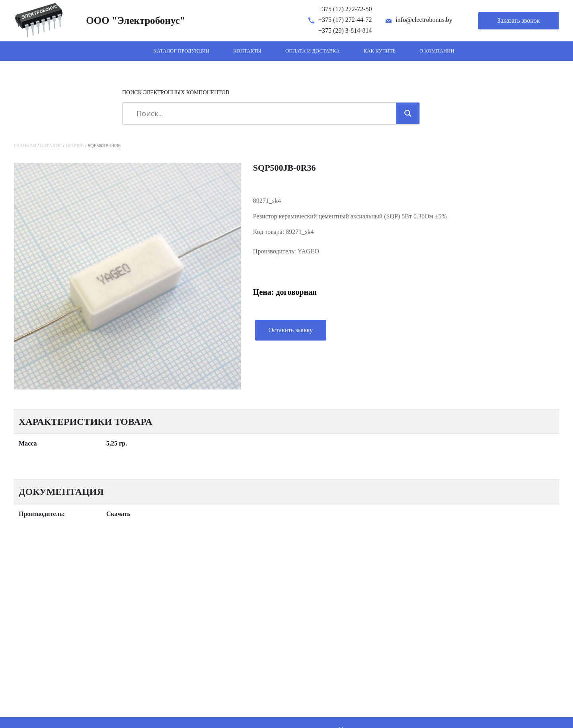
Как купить (380, 51)
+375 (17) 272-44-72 (345, 20)
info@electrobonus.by (424, 20)
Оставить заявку (291, 330)
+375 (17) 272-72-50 (345, 9)
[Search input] (262, 113)
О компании (437, 51)
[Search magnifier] (408, 113)
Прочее (75, 146)
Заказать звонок (519, 20)
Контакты (247, 51)
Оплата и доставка (313, 51)
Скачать (118, 514)
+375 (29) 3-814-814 (345, 30)
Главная (25, 146)
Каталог (51, 146)
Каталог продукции (181, 51)
